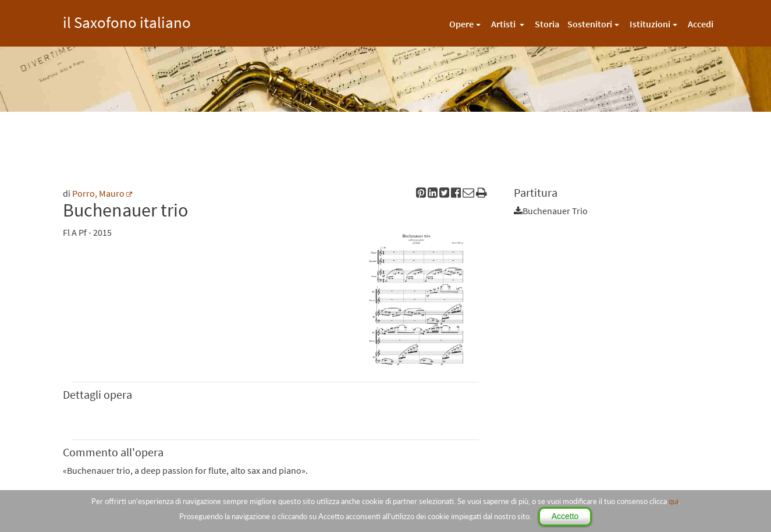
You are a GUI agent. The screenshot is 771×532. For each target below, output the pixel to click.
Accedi (701, 24)
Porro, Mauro (98, 193)
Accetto (565, 516)
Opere (461, 24)
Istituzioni (650, 24)
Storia (547, 24)
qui (674, 501)
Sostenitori (590, 24)
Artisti (504, 24)
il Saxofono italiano (127, 21)
